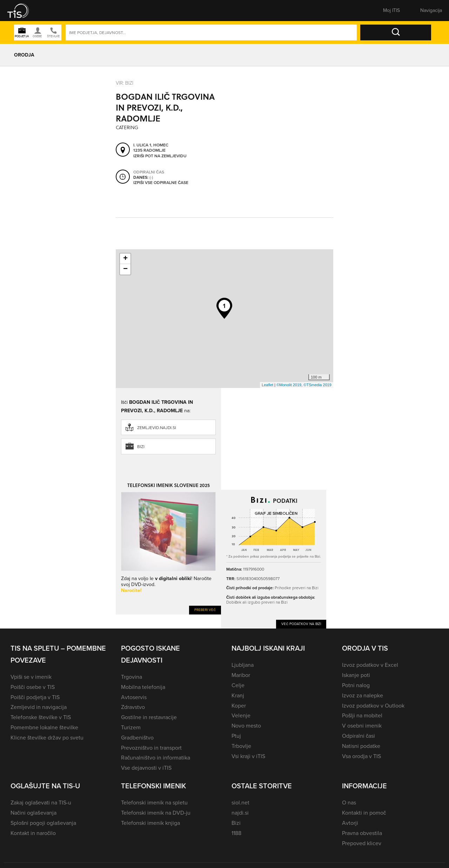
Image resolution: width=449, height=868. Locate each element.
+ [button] (125, 259)
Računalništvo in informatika (156, 758)
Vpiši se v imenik (31, 677)
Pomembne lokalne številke (44, 727)
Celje (238, 685)
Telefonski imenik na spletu (154, 803)
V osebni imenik (362, 726)
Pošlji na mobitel (362, 715)
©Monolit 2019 (289, 385)
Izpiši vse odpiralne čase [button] (161, 183)
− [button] (125, 269)
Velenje (241, 715)
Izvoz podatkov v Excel (370, 665)
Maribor (241, 675)
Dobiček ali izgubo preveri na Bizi (257, 602)
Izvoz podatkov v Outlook (373, 706)
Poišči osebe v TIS (33, 687)
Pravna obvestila (362, 833)
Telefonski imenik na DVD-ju (156, 813)
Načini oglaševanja (33, 813)
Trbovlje (241, 746)
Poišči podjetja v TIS (35, 697)
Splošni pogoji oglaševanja (43, 823)
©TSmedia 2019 (317, 385)
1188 (236, 833)
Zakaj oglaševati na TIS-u (41, 803)
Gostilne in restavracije (149, 717)
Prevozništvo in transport (151, 748)
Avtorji (350, 823)
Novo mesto (246, 726)
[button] (23, 11)
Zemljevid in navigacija (39, 707)
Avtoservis (134, 697)
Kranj (238, 695)
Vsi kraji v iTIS (248, 756)
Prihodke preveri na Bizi (297, 588)
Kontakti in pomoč (364, 813)
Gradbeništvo (137, 738)
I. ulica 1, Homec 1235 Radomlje (151, 148)
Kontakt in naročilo (33, 833)
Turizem (131, 727)
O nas (349, 803)
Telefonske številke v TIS (41, 717)
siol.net (240, 803)
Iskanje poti (356, 675)
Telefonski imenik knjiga (150, 823)
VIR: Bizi (125, 83)
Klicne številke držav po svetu (47, 738)
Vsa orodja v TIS (361, 756)
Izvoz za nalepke (363, 695)
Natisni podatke (361, 746)
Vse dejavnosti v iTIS (146, 768)
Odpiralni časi (358, 736)
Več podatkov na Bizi (301, 624)
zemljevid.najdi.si (157, 428)
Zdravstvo (133, 707)
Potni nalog (356, 685)
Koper (239, 706)
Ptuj (236, 736)
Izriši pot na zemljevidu (160, 156)
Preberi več (205, 610)
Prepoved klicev (362, 843)
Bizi (141, 447)
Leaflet (267, 385)
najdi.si (240, 813)
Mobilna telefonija (143, 687)
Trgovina (132, 677)
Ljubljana (243, 665)
